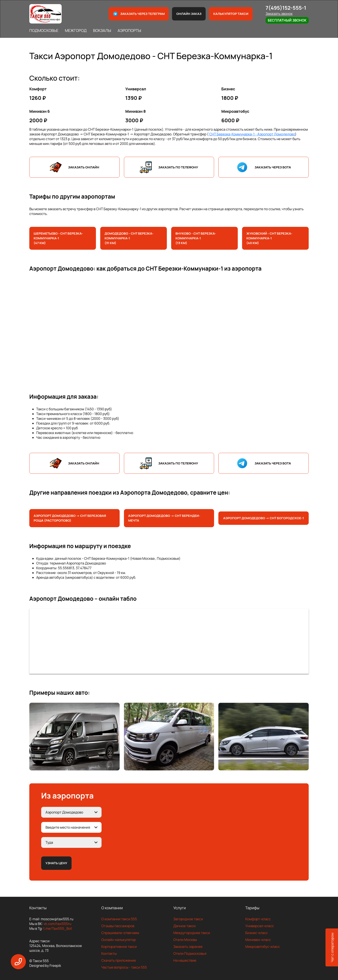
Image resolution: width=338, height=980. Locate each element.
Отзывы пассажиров (118, 926)
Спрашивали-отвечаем (120, 933)
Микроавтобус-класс (263, 947)
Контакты (109, 953)
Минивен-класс (258, 940)
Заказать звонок (279, 14)
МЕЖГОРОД (76, 30)
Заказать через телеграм (139, 14)
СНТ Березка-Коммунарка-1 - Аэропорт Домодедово (252, 134)
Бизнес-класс (257, 933)
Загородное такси (188, 919)
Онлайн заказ (189, 14)
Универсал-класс (260, 926)
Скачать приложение (119, 960)
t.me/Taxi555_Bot (58, 928)
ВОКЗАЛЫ (102, 30)
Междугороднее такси (192, 933)
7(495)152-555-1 (286, 8)
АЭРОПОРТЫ (129, 30)
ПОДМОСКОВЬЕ (44, 30)
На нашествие (185, 960)
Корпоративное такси (119, 947)
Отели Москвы (185, 940)
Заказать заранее (188, 947)
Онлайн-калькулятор (119, 940)
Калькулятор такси (231, 14)
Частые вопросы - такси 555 (124, 967)
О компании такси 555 (119, 919)
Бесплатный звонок (287, 20)
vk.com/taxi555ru (57, 924)
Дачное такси (184, 926)
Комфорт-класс (258, 919)
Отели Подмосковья (190, 953)
